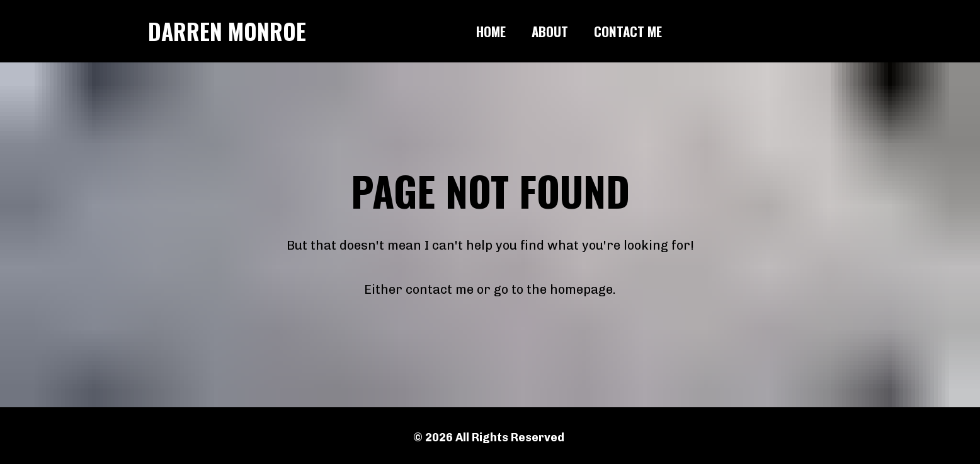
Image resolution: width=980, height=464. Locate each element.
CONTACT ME (628, 31)
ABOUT (550, 31)
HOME (491, 31)
